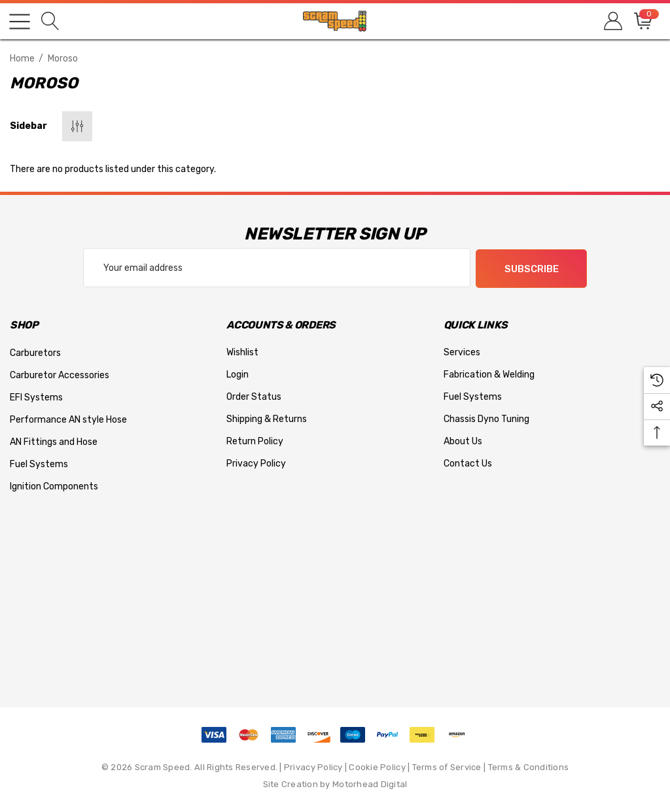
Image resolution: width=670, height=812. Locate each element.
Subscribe (532, 268)
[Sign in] (612, 21)
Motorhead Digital (370, 784)
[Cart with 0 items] (642, 21)
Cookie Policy (377, 767)
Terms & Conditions (529, 767)
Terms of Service (447, 767)
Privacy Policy (313, 767)
